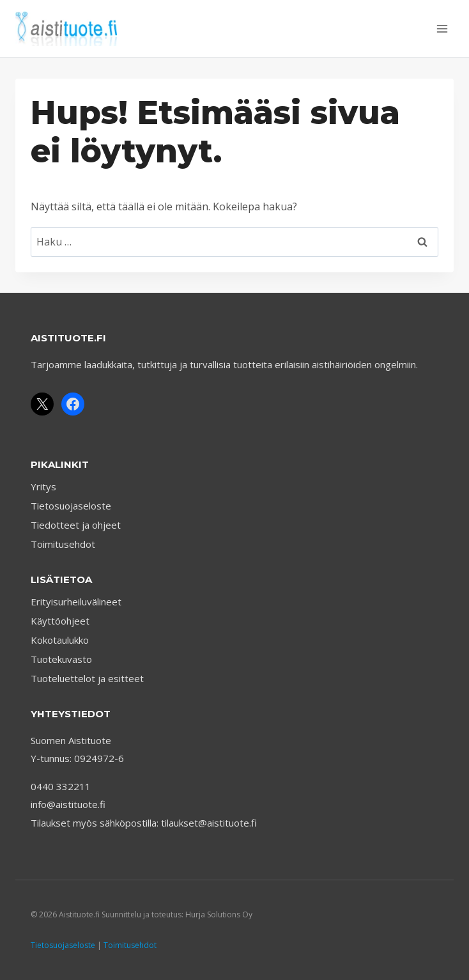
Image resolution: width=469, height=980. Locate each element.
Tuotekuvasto (61, 659)
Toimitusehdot (63, 544)
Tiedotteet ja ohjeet (76, 525)
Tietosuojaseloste (71, 506)
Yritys (43, 486)
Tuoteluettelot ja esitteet (87, 678)
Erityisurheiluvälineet (76, 602)
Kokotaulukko (60, 640)
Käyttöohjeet (60, 621)
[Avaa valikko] (442, 28)
